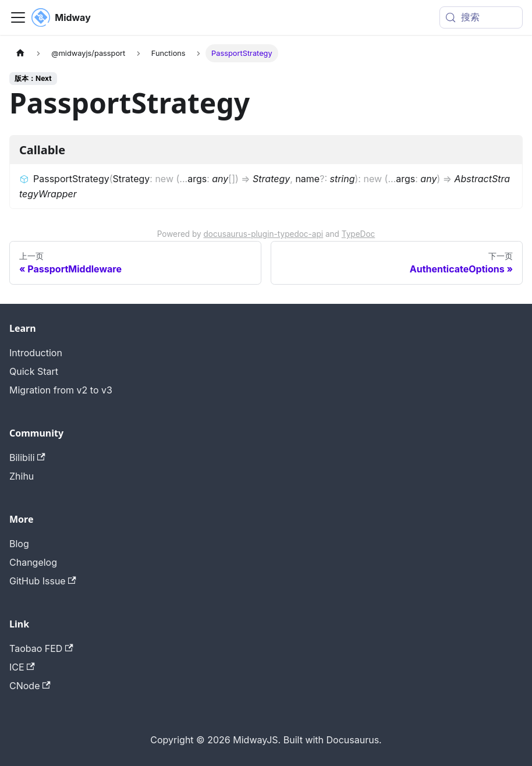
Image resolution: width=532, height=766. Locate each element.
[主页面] (20, 53)
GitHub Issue (43, 581)
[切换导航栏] (18, 17)
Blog (19, 544)
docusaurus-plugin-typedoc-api (264, 234)
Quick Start (34, 371)
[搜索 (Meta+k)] (481, 17)
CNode (30, 686)
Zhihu (22, 476)
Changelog (33, 562)
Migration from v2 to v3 (61, 390)
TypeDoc (359, 234)
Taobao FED (41, 648)
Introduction (36, 353)
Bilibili (27, 458)
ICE (22, 667)
